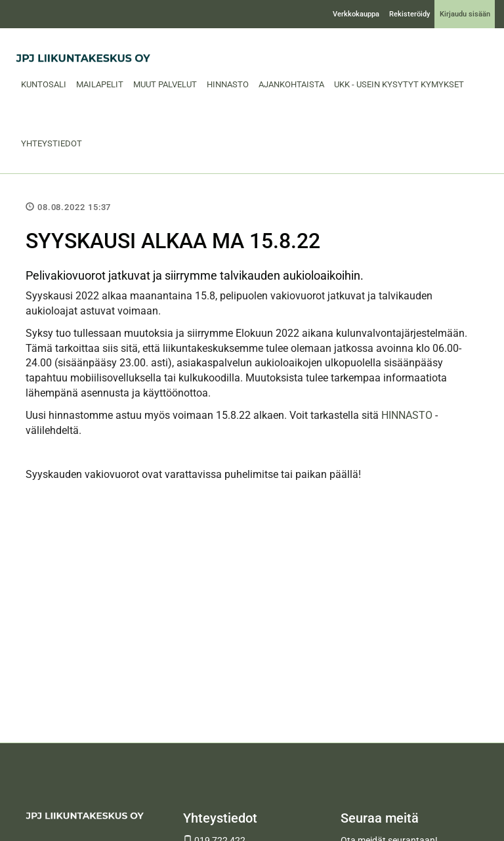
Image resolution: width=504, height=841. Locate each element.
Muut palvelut (165, 84)
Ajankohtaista (291, 84)
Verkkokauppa (356, 14)
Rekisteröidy (409, 14)
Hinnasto (228, 84)
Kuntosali (44, 84)
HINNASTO (407, 415)
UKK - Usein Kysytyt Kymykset (399, 84)
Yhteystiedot (52, 143)
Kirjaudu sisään (465, 14)
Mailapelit (100, 84)
